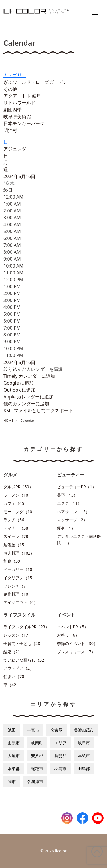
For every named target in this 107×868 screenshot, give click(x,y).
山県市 (14, 743)
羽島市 (60, 769)
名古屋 (56, 730)
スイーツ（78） (18, 536)
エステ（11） (69, 503)
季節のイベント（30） (77, 643)
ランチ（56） (16, 520)
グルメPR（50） (18, 487)
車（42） (12, 685)
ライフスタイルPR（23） (26, 627)
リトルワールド (19, 103)
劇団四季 (13, 110)
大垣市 (14, 756)
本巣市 (84, 756)
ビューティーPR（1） (77, 487)
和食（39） (14, 561)
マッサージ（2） (72, 520)
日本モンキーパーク (24, 123)
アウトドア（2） (19, 668)
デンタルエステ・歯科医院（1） (79, 540)
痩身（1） (66, 528)
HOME (8, 420)
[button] (33, 369)
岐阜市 (84, 743)
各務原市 (35, 781)
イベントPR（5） (73, 627)
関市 (12, 781)
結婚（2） (13, 652)
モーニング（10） (20, 512)
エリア (60, 743)
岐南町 (37, 743)
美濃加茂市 (84, 730)
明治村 (10, 130)
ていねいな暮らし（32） (26, 660)
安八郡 (37, 756)
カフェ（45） (16, 503)
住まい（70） (16, 676)
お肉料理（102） (19, 553)
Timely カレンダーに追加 (29, 376)
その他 (10, 89)
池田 (12, 730)
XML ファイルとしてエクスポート (38, 410)
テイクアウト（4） (21, 602)
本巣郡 (14, 769)
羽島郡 (84, 769)
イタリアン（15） (20, 578)
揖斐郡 (60, 756)
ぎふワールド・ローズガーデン (35, 82)
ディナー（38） (18, 528)
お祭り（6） (68, 635)
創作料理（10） (18, 594)
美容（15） (67, 495)
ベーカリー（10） (20, 569)
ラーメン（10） (18, 495)
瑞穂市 (37, 769)
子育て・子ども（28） (24, 643)
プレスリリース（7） (76, 652)
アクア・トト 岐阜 (22, 96)
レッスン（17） (18, 635)
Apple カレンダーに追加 (28, 397)
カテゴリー (15, 75)
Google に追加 (19, 383)
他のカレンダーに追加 (26, 404)
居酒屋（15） (16, 545)
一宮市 (33, 730)
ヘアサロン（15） (73, 512)
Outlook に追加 (19, 390)
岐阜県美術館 (17, 117)
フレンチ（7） (17, 586)
